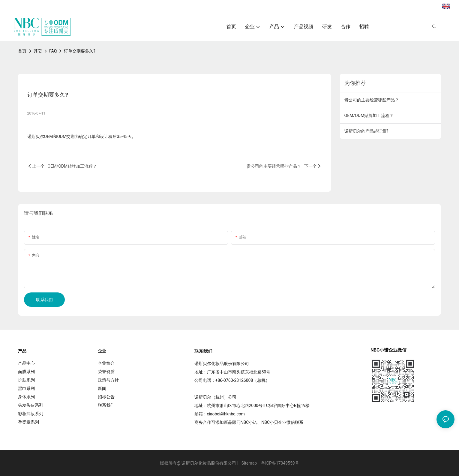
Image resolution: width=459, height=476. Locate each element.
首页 (22, 51)
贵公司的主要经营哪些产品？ (372, 100)
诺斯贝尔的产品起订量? (366, 131)
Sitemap (249, 463)
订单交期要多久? (80, 51)
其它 (38, 51)
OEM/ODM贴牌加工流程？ (369, 115)
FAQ (53, 51)
